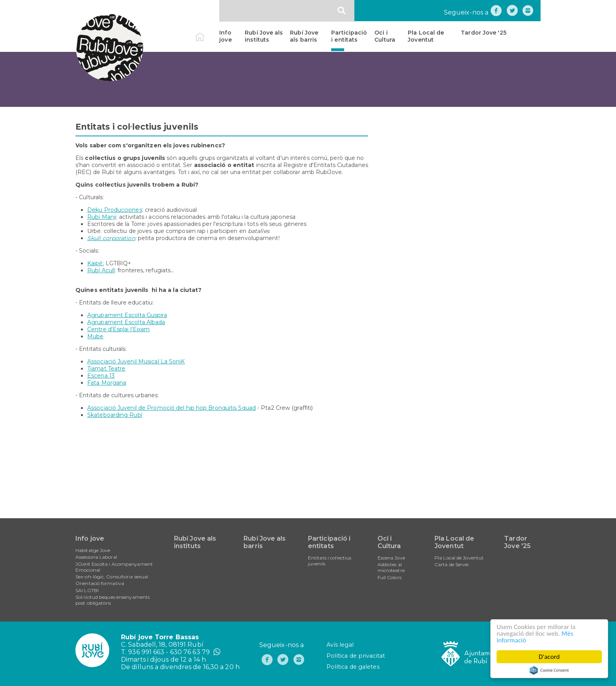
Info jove (225, 36)
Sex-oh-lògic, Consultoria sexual (112, 577)
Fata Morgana (107, 383)
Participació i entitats (349, 36)
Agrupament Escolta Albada (126, 322)
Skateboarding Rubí (115, 415)
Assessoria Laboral (96, 557)
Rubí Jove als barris (304, 36)
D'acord (549, 657)
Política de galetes (353, 667)
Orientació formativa (100, 583)
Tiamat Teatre (106, 369)
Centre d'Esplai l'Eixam (118, 329)
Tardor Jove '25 (484, 33)
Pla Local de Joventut (426, 36)
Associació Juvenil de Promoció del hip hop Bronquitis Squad (171, 408)
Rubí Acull (101, 270)
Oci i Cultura (385, 36)
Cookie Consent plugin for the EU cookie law (549, 670)
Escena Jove (391, 558)
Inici (206, 33)
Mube (95, 336)
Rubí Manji (102, 217)
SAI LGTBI (87, 590)
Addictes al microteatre (391, 567)
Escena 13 (101, 376)
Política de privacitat (356, 656)
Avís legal (340, 645)
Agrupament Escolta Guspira (127, 315)
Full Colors (390, 577)
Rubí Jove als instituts (264, 36)
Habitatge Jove (93, 550)
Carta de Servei (452, 564)
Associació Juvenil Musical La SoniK (136, 361)
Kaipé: (96, 263)
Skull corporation (111, 238)
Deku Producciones (115, 210)
